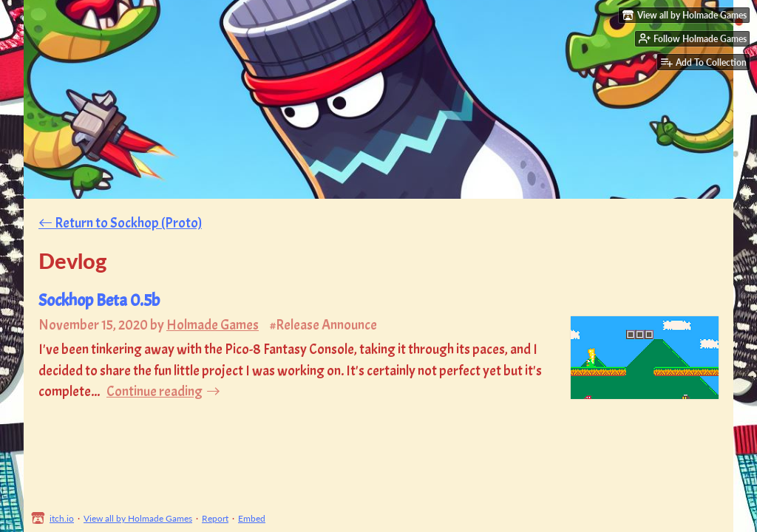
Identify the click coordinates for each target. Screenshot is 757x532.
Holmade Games (213, 325)
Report (215, 518)
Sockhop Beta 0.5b (99, 300)
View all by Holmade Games (138, 518)
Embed (252, 518)
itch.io (62, 518)
